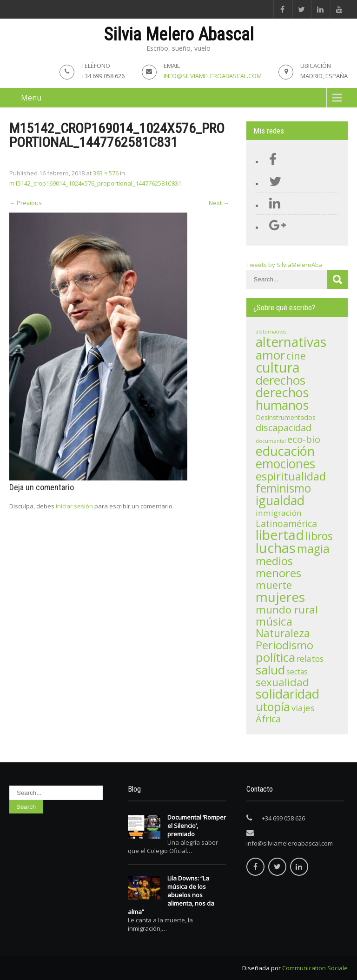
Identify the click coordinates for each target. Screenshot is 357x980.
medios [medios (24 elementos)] (274, 561)
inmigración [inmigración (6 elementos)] (279, 513)
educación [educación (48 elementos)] (285, 451)
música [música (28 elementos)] (274, 621)
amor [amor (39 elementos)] (270, 355)
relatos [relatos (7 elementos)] (310, 659)
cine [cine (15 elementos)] (296, 356)
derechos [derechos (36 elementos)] (281, 380)
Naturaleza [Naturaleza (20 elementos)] (283, 633)
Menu (31, 98)
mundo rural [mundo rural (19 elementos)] (287, 610)
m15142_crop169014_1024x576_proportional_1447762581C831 (95, 183)
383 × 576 (106, 173)
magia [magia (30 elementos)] (313, 549)
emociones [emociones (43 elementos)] (285, 464)
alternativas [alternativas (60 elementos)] (291, 342)
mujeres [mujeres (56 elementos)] (280, 597)
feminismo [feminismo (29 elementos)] (283, 488)
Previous (26, 203)
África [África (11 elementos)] (268, 719)
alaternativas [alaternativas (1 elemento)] (271, 332)
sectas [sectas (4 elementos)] (297, 672)
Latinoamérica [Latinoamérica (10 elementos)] (286, 523)
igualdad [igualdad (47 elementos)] (280, 500)
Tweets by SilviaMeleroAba (284, 265)
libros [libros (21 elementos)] (319, 536)
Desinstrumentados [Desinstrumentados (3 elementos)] (286, 417)
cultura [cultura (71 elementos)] (278, 367)
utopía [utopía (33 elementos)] (273, 707)
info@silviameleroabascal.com (213, 76)
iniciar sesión (74, 506)
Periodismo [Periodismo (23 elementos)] (284, 645)
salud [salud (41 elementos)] (270, 670)
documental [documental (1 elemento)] (271, 441)
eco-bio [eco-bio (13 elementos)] (304, 439)
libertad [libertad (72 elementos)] (280, 535)
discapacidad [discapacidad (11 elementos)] (284, 428)
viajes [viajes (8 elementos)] (303, 708)
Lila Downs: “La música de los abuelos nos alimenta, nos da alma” (171, 895)
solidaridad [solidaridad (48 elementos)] (288, 694)
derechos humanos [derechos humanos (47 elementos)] (282, 399)
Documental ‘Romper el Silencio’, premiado (197, 826)
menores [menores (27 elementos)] (278, 573)
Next (219, 203)
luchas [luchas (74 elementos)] (276, 548)
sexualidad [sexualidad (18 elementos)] (282, 682)
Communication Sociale (315, 968)
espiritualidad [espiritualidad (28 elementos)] (291, 476)
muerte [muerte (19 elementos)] (274, 585)
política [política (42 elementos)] (275, 657)
